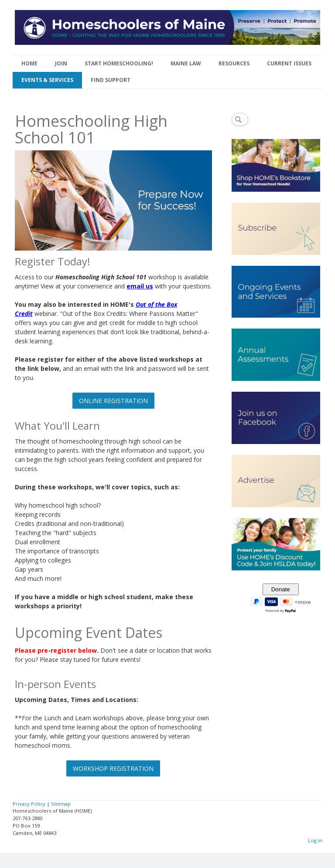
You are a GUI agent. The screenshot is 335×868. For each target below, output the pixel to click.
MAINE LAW (186, 63)
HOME (29, 63)
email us (140, 286)
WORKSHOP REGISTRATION (113, 768)
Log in (315, 840)
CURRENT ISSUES (289, 63)
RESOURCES (234, 63)
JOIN (61, 63)
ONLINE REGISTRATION (113, 401)
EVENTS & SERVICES (47, 80)
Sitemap (61, 804)
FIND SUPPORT (111, 80)
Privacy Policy (29, 804)
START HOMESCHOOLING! (119, 63)
